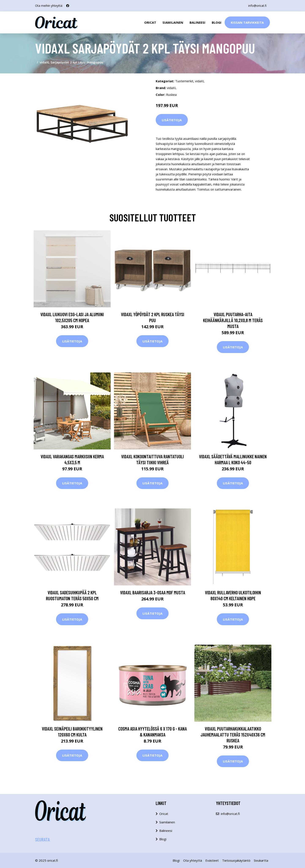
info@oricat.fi (257, 6)
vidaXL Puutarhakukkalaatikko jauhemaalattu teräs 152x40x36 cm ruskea (233, 735)
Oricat (150, 22)
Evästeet (212, 860)
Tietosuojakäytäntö (236, 860)
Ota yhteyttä (193, 860)
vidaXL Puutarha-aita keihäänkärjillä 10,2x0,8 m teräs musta (233, 320)
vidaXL (200, 81)
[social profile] (68, 6)
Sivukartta (261, 860)
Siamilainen (173, 22)
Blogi (217, 22)
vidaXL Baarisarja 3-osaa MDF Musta (153, 592)
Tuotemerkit (184, 81)
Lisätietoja (172, 120)
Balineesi (197, 22)
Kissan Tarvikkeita (247, 22)
